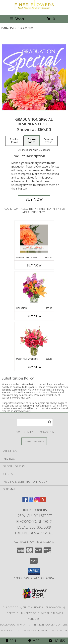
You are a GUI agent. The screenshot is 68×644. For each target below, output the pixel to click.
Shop (17, 19)
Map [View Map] (34, 641)
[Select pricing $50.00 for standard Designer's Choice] (14, 141)
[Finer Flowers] (34, 10)
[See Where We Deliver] (34, 441)
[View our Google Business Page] (31, 501)
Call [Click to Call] (11, 641)
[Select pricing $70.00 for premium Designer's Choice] (49, 141)
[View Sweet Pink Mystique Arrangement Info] (34, 340)
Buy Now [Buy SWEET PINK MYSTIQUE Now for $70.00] (34, 367)
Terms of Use (59, 631)
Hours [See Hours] (57, 641)
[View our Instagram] (37, 501)
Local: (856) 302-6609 (34, 527)
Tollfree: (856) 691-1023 (34, 533)
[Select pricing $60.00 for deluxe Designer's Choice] (32, 141)
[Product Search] (35, 422)
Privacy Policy (10, 631)
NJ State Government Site (51, 625)
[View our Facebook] (25, 501)
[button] (34, 571)
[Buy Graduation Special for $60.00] (34, 199)
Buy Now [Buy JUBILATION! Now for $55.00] (34, 316)
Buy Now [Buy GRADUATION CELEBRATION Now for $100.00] (34, 265)
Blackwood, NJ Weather (16, 625)
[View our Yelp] (43, 501)
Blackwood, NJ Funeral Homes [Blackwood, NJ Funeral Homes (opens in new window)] (23, 607)
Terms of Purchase (35, 631)
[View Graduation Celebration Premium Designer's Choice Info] (34, 238)
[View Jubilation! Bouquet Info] (34, 289)
